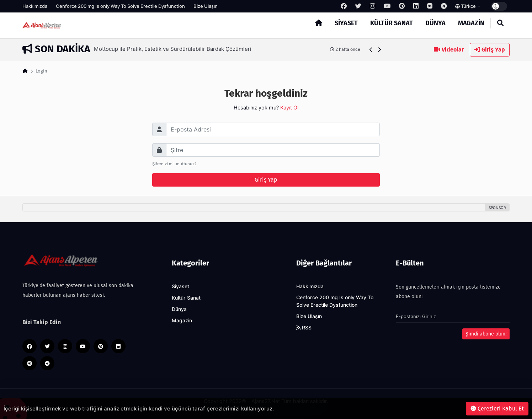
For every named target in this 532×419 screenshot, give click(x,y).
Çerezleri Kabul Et (497, 409)
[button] (371, 50)
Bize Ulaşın (206, 6)
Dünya (435, 23)
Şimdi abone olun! (486, 334)
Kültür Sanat (392, 23)
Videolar (449, 50)
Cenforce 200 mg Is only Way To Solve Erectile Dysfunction (120, 6)
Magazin (471, 23)
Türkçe (466, 6)
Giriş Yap (490, 50)
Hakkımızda (35, 6)
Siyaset (346, 23)
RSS (304, 328)
